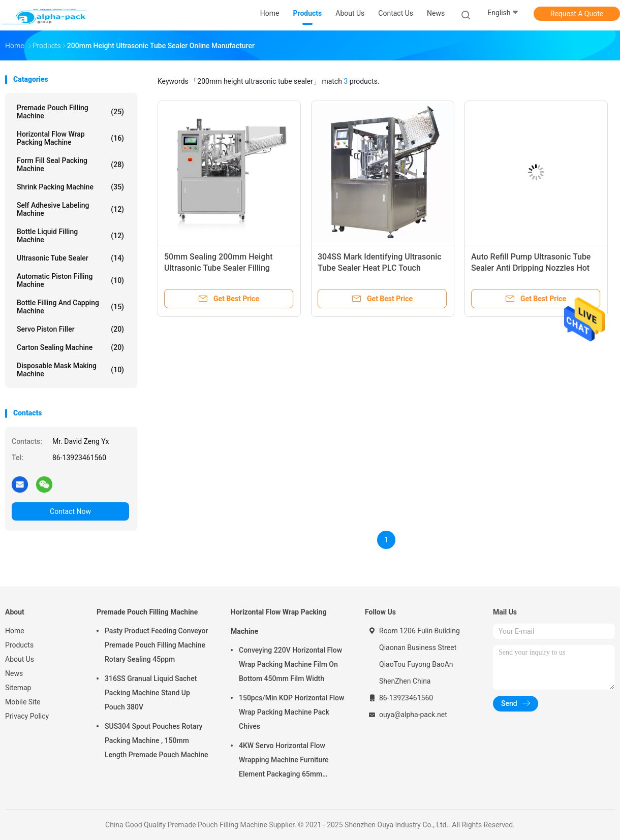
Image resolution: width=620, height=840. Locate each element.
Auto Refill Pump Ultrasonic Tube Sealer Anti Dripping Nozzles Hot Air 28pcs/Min (531, 268)
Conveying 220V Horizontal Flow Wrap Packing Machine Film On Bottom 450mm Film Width (290, 664)
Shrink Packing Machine (70, 187)
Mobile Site (23, 702)
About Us (20, 659)
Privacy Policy (27, 716)
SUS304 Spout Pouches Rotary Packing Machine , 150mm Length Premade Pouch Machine (156, 740)
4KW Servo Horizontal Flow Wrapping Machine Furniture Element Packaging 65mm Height (284, 761)
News (14, 673)
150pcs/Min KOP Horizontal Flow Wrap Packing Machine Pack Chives (291, 712)
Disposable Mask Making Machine (70, 370)
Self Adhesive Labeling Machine (70, 209)
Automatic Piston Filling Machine (70, 280)
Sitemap (18, 688)
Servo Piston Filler (70, 329)
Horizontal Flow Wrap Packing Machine (70, 138)
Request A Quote (577, 14)
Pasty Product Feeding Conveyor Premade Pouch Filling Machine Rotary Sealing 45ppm (156, 645)
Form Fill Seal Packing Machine (70, 165)
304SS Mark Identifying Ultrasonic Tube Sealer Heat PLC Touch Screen (380, 268)
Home (15, 631)
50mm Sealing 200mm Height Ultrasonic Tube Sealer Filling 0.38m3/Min (218, 268)
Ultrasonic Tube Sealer (70, 258)
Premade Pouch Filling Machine (70, 112)
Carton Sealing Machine (70, 347)
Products (19, 645)
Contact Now (70, 511)
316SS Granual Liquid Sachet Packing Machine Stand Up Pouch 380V (151, 693)
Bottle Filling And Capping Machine (70, 307)
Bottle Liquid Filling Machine (70, 236)
